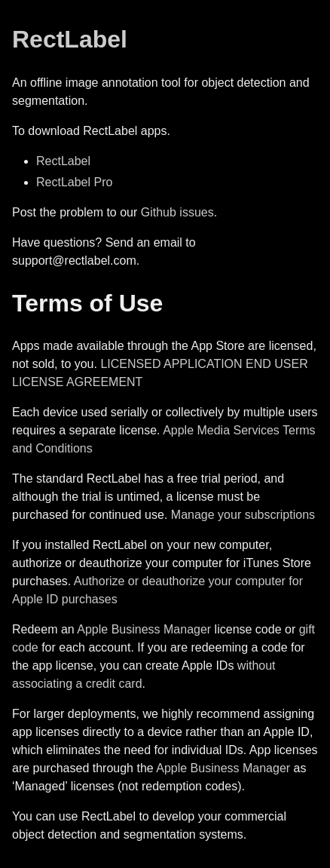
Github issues (177, 212)
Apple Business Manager (144, 629)
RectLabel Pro (74, 182)
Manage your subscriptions (243, 515)
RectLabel (70, 39)
